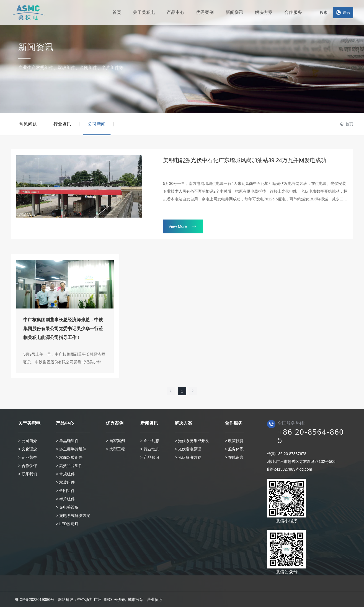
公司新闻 (97, 124)
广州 (98, 600)
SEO (108, 600)
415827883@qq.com (294, 469)
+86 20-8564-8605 (311, 436)
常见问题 (28, 124)
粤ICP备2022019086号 (34, 600)
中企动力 (85, 600)
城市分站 (136, 600)
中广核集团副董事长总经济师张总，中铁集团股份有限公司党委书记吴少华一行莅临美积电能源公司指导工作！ (63, 329)
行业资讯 (62, 124)
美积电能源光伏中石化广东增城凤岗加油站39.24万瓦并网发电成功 (245, 160)
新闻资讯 (30, 51)
